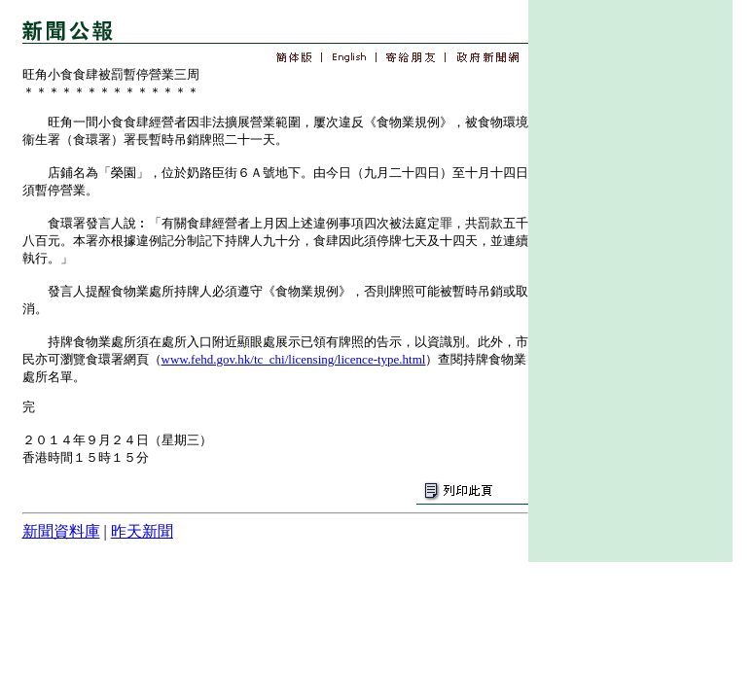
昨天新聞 (142, 531)
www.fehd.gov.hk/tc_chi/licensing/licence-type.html (294, 359)
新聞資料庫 (61, 531)
